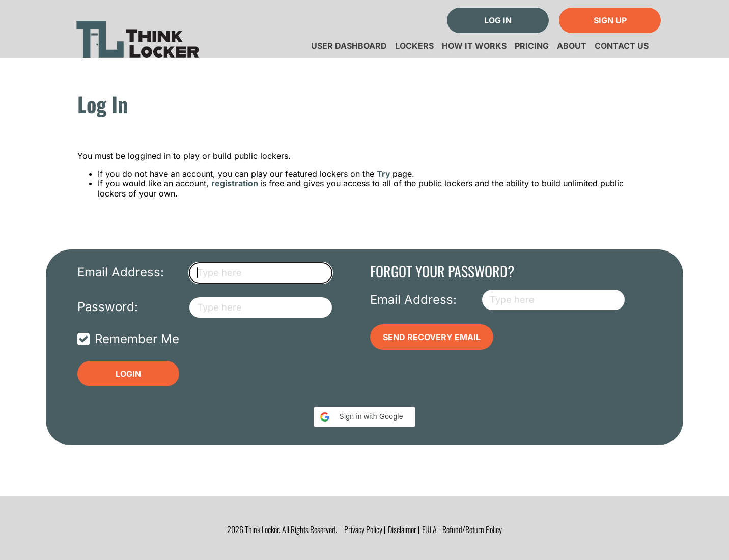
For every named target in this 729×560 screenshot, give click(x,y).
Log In (498, 20)
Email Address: (121, 272)
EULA (429, 529)
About (572, 46)
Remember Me (137, 339)
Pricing (532, 46)
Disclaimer (402, 529)
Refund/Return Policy (472, 529)
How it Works (474, 46)
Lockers (414, 46)
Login (128, 374)
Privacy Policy (363, 529)
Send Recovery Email (432, 337)
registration (236, 183)
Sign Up (610, 20)
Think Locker (138, 35)
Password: (108, 307)
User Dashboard (349, 46)
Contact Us (622, 46)
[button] (364, 417)
